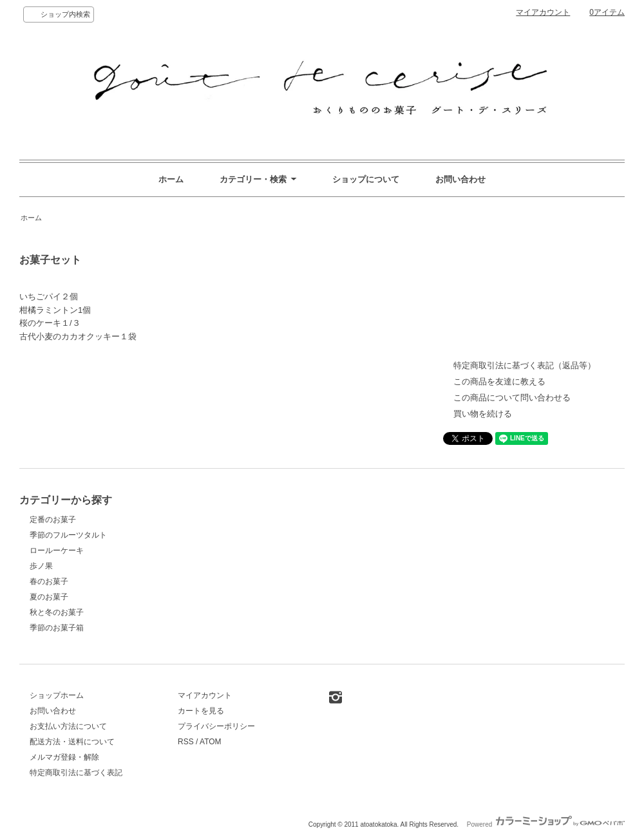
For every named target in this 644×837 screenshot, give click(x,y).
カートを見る (201, 711)
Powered (546, 824)
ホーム (171, 179)
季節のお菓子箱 (57, 628)
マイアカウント (543, 12)
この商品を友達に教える (499, 381)
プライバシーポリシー (216, 726)
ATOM (211, 742)
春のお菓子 (49, 581)
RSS (186, 742)
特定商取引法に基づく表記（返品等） (525, 365)
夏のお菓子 (49, 597)
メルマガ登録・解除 (64, 757)
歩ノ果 (41, 566)
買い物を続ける (483, 414)
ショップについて (366, 179)
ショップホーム (57, 695)
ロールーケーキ (57, 550)
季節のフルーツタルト (68, 535)
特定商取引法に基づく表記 (76, 773)
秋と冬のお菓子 (57, 612)
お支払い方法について (68, 726)
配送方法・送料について (72, 742)
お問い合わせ (460, 179)
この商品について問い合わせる (512, 398)
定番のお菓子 (53, 520)
